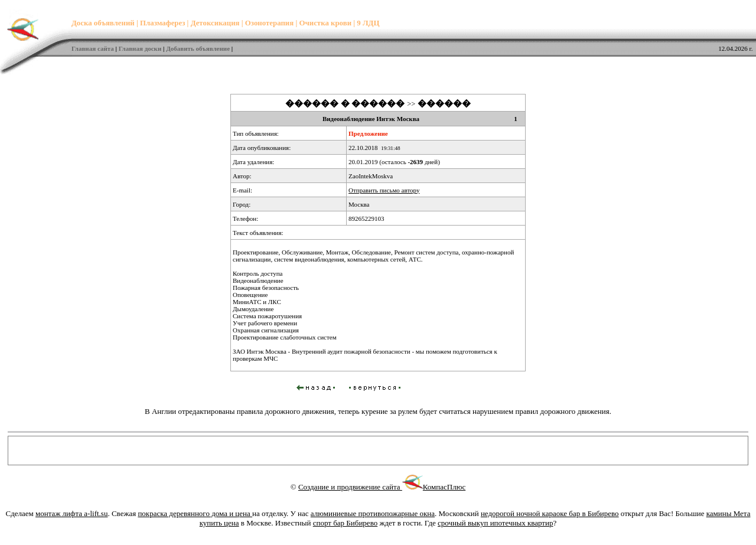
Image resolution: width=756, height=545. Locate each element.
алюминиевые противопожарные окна (373, 513)
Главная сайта (93, 48)
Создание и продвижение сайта (361, 487)
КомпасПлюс (444, 487)
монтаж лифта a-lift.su (71, 513)
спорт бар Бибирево (345, 523)
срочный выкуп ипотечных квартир (495, 523)
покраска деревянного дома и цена (195, 513)
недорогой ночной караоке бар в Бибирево (550, 513)
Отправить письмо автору (384, 190)
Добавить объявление (198, 48)
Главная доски (140, 48)
